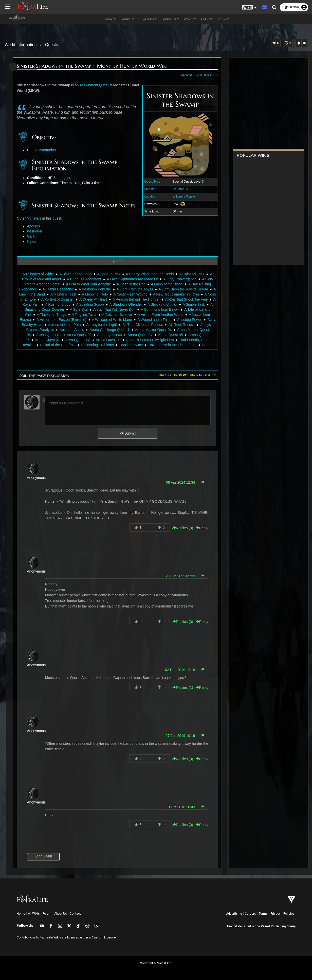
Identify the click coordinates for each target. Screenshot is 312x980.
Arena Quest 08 (83, 340)
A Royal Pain (59, 304)
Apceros (34, 226)
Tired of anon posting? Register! (186, 375)
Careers (250, 914)
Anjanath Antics (98, 330)
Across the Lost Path (92, 325)
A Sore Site (104, 309)
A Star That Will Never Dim (140, 309)
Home (21, 914)
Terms (263, 914)
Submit (127, 433)
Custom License (104, 937)
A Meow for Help (117, 294)
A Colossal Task (192, 274)
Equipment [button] (170, 19)
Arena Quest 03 (126, 335)
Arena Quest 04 (156, 335)
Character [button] (148, 19)
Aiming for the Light (129, 325)
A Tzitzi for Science (138, 315)
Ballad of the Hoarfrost (58, 345)
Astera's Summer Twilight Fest (155, 340)
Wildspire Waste (182, 197)
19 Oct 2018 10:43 (179, 807)
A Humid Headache (67, 289)
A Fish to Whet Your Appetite (88, 284)
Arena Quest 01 (65, 335)
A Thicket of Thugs (73, 315)
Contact (75, 914)
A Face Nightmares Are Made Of (132, 279)
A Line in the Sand (53, 294)
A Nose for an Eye (51, 299)
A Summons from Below (185, 309)
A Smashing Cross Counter (69, 309)
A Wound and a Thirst (176, 320)
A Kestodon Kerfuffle (104, 289)
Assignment (90, 85)
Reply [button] (201, 528)
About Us (61, 914)
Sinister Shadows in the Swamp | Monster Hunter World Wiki (93, 66)
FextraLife (234, 926)
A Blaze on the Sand (75, 274)
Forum (47, 914)
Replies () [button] (181, 528)
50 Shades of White (38, 274)
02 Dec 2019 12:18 (179, 670)
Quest (105, 85)
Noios (32, 241)
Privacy (276, 914)
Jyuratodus (179, 189)
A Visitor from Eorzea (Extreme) (83, 320)
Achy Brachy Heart (56, 325)
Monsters (35, 218)
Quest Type (151, 182)
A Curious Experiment (84, 279)
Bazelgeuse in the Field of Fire (172, 345)
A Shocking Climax (192, 304)
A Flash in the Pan (131, 284)
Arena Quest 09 (113, 340)
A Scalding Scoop (120, 304)
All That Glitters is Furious (171, 325)
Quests (52, 45)
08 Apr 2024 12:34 (179, 482)
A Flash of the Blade (167, 284)
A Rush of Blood (88, 304)
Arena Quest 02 (95, 335)
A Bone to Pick (109, 274)
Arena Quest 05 (187, 335)
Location (149, 197)
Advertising (234, 914)
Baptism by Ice (131, 345)
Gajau (32, 236)
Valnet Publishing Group (278, 926)
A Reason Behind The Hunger (165, 299)
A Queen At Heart (123, 299)
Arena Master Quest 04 (180, 330)
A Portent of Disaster (87, 299)
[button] (249, 7)
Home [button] (110, 19)
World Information (21, 45)
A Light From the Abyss (144, 289)
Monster (149, 189)
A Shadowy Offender (156, 304)
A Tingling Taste (105, 315)
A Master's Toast (86, 294)
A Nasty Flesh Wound (153, 294)
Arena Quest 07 (52, 340)
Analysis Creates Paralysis (60, 330)
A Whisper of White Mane (133, 320)
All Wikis (34, 914)
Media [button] (223, 19)
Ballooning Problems (97, 345)
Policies (289, 914)
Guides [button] (207, 19)
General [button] (127, 19)
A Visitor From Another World (182, 315)
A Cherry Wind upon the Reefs (150, 274)
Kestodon (35, 231)
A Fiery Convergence (180, 279)
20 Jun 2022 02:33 (179, 576)
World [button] (190, 19)
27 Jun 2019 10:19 (179, 736)
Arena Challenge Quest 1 (136, 330)
